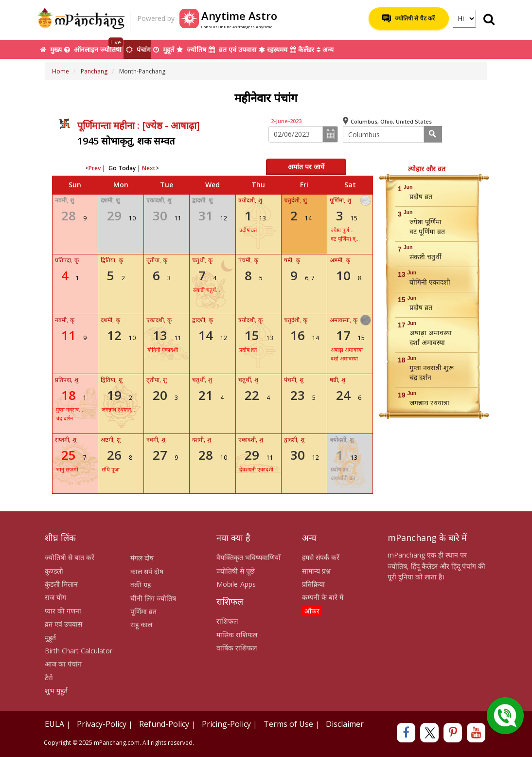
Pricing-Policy (226, 724)
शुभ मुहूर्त (56, 691)
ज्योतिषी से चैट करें (408, 18)
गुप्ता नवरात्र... (70, 409)
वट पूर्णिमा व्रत (427, 231)
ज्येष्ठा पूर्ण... (342, 230)
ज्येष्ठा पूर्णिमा (426, 222)
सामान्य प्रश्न (316, 571)
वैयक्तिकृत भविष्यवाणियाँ (248, 557)
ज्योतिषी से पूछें (236, 571)
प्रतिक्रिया (313, 584)
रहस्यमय (273, 49)
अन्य (325, 49)
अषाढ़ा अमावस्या (347, 350)
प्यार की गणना (63, 611)
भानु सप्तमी (67, 469)
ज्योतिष (191, 49)
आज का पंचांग (63, 664)
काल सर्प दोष (147, 571)
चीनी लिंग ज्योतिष (153, 598)
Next (149, 168)
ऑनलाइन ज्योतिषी (94, 47)
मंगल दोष (142, 558)
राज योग (55, 597)
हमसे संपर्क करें (321, 557)
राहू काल (141, 624)
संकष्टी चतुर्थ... (207, 290)
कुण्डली (54, 571)
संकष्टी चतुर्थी (426, 257)
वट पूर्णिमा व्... (345, 239)
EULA (54, 724)
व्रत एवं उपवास (232, 49)
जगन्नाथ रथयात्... (118, 409)
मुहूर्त (164, 49)
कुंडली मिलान (61, 584)
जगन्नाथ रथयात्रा (429, 403)
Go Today (122, 168)
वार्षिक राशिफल (237, 648)
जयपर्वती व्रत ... (346, 478)
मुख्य (51, 49)
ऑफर (312, 611)
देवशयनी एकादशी (256, 469)
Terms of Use (288, 724)
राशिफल (227, 621)
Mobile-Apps (236, 584)
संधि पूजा (111, 469)
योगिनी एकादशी (163, 350)
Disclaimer (345, 724)
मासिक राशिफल (237, 635)
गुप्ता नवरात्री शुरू (432, 368)
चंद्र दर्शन (64, 418)
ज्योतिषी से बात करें (70, 557)
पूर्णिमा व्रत (143, 611)
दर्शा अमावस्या (344, 358)
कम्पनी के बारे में (323, 597)
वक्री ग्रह (141, 585)
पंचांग (138, 49)
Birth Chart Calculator (79, 651)
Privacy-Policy (102, 724)
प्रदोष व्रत (248, 230)
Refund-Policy (164, 724)
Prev (95, 168)
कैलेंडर (302, 49)
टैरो (49, 677)
